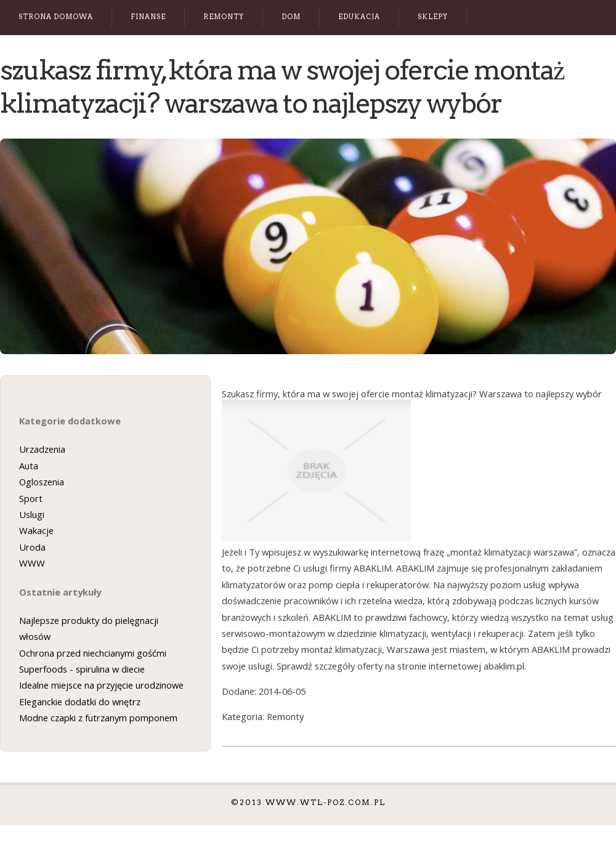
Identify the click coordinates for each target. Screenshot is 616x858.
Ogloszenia (42, 482)
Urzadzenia (42, 449)
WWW (32, 563)
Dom (291, 17)
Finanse (148, 17)
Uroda (32, 547)
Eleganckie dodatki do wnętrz (80, 702)
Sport (31, 498)
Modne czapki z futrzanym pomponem (98, 718)
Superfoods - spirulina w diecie (82, 669)
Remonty (224, 17)
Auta (29, 466)
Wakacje (36, 530)
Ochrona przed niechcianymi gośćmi (93, 653)
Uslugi (32, 514)
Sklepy (433, 17)
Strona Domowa (56, 17)
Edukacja (359, 17)
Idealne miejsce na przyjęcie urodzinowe (101, 685)
